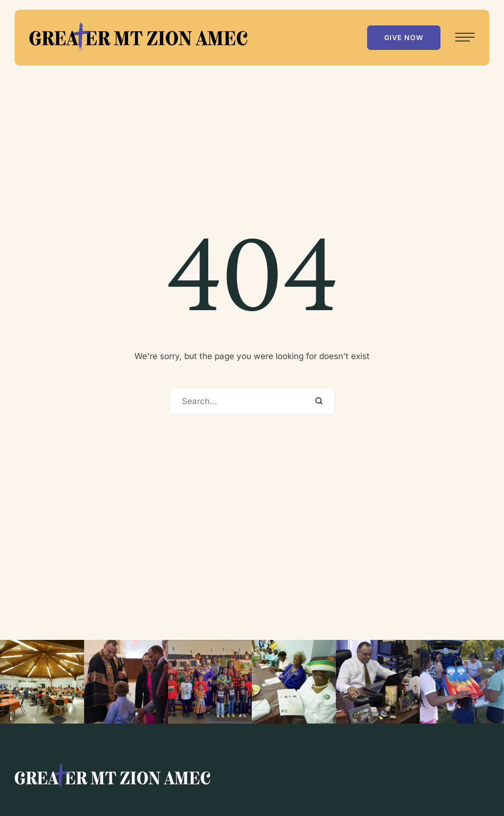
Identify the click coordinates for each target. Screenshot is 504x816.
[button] (404, 38)
